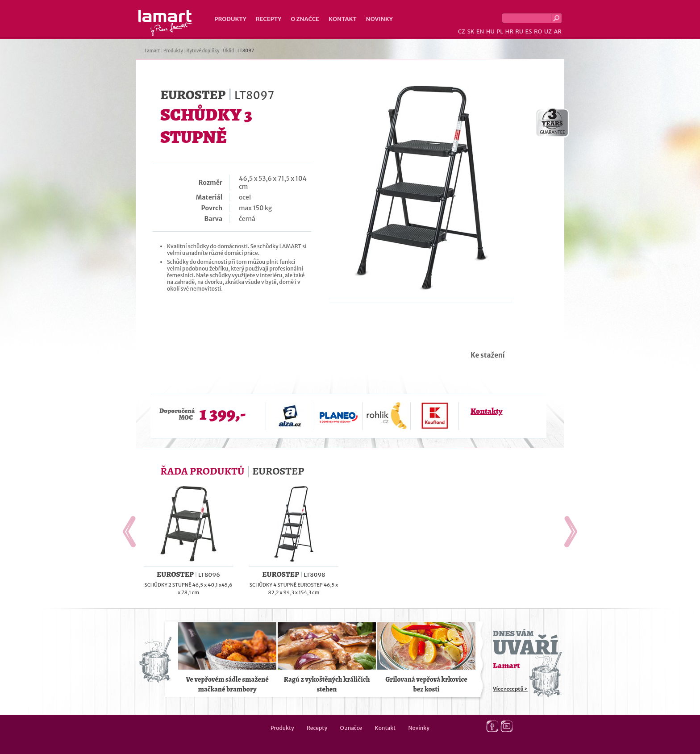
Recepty (269, 19)
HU (490, 31)
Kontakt (343, 19)
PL (500, 31)
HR (509, 31)
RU (519, 31)
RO (538, 31)
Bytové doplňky (203, 51)
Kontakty (486, 411)
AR (558, 31)
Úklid (228, 51)
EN (480, 31)
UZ (548, 31)
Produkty (230, 19)
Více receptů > (510, 689)
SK (471, 31)
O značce (305, 19)
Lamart (165, 23)
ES (529, 31)
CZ (462, 31)
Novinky (379, 19)
